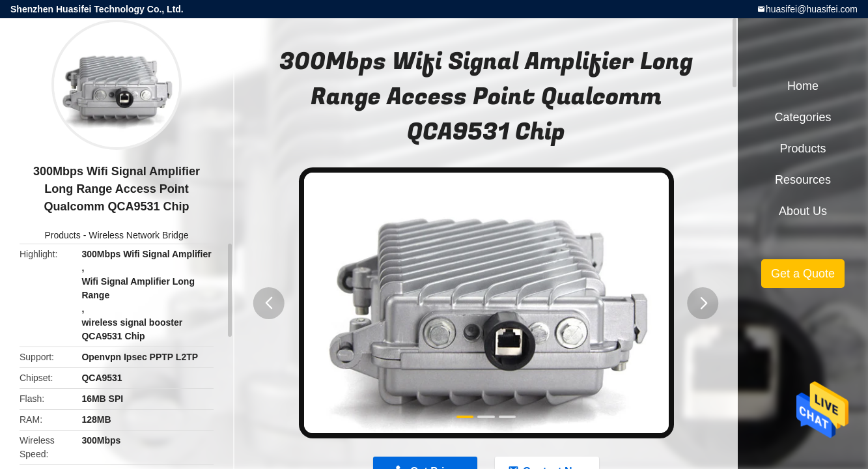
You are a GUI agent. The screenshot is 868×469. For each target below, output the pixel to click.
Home (803, 86)
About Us (803, 211)
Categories (803, 117)
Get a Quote (803, 274)
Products (63, 235)
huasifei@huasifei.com (812, 9)
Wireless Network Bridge (138, 235)
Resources (803, 180)
